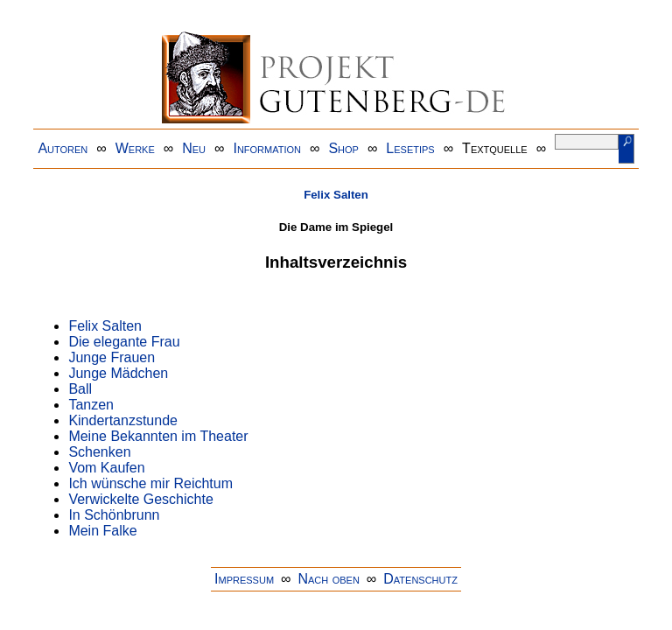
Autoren (63, 148)
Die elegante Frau (124, 342)
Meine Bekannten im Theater (158, 436)
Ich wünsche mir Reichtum (150, 483)
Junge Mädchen (118, 373)
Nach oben (328, 579)
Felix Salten (336, 195)
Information (267, 148)
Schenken (99, 452)
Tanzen (91, 405)
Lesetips (410, 148)
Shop (343, 148)
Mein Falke (102, 531)
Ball (80, 389)
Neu (194, 148)
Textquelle (495, 148)
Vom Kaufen (106, 468)
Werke (135, 148)
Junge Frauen (112, 357)
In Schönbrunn (114, 515)
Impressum (244, 579)
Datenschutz (420, 579)
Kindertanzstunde (123, 420)
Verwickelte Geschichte (140, 499)
